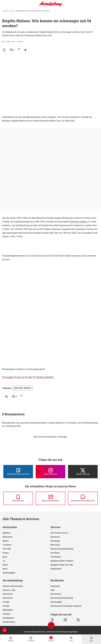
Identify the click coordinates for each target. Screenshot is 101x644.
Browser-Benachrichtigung (62, 549)
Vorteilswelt (56, 557)
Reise (5, 569)
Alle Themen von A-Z (59, 533)
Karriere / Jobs (9, 590)
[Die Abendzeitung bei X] (83, 472)
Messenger (55, 541)
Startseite (5, 11)
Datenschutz (56, 594)
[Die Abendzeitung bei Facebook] (18, 472)
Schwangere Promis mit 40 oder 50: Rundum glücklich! (28, 377)
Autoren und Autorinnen (13, 586)
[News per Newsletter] (50, 498)
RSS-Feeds (55, 545)
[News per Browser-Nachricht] (83, 498)
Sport (5, 557)
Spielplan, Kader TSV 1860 (62, 565)
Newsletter (55, 537)
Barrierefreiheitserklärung (62, 598)
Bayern (6, 541)
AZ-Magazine (8, 618)
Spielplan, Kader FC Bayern (62, 561)
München (7, 533)
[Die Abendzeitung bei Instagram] (50, 472)
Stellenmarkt (56, 569)
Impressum (55, 586)
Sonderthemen (9, 622)
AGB (52, 590)
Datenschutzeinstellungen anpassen (66, 606)
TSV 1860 (7, 549)
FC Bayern (7, 545)
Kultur (5, 565)
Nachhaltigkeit (9, 573)
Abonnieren (8, 594)
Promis (12, 11)
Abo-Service (8, 598)
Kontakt (6, 606)
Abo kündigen (56, 602)
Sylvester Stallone (79, 222)
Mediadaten (8, 610)
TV (4, 561)
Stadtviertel (8, 537)
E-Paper (6, 602)
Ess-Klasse (55, 553)
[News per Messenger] (18, 498)
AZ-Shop (6, 614)
